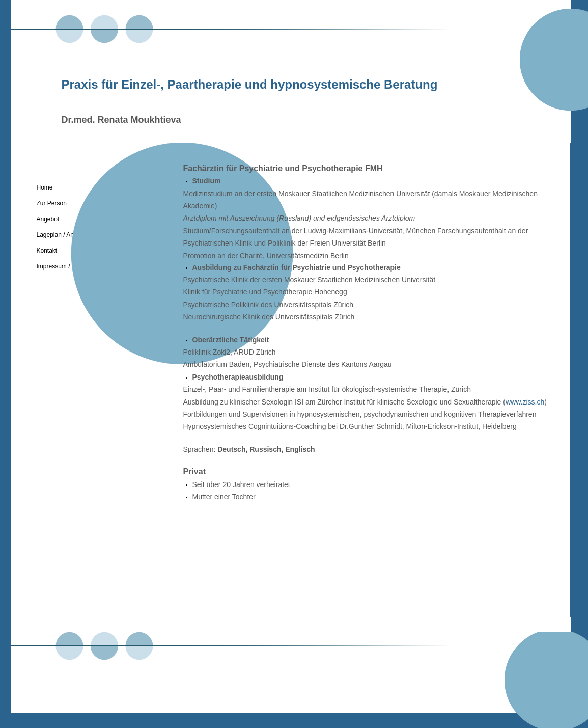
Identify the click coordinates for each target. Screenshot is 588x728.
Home (45, 187)
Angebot (48, 219)
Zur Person (52, 203)
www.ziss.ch (525, 402)
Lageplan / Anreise (62, 235)
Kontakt (47, 251)
